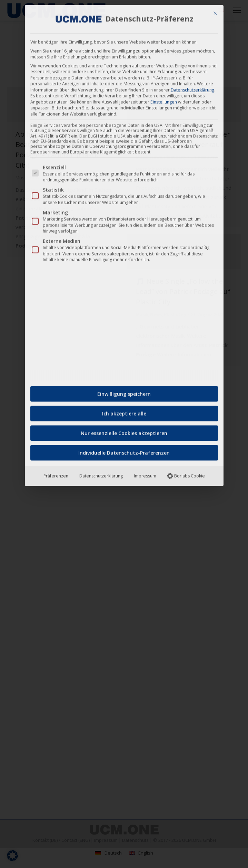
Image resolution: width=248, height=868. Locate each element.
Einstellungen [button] (164, 99)
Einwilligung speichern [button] (124, 392)
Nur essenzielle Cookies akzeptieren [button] (124, 431)
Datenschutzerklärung (192, 87)
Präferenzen (56, 474)
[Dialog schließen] (215, 11)
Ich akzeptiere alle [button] (124, 411)
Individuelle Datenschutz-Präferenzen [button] (124, 451)
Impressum (145, 474)
